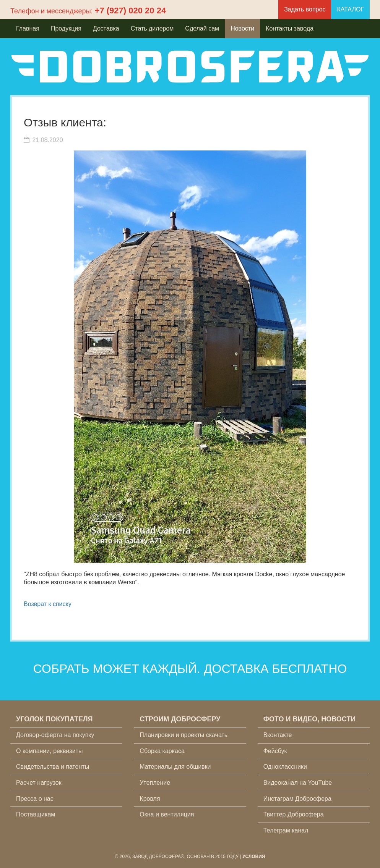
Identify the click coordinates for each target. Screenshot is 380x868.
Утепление (155, 783)
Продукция (66, 28)
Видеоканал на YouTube (298, 783)
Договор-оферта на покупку (55, 735)
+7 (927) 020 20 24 (131, 11)
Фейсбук (275, 751)
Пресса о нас (35, 799)
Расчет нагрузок (39, 783)
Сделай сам (202, 28)
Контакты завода (290, 28)
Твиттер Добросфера (294, 814)
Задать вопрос (305, 9)
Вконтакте (278, 735)
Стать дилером (152, 28)
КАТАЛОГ (350, 9)
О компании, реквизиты (49, 751)
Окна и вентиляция (167, 814)
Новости (242, 28)
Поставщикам (36, 814)
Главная (28, 28)
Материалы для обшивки (175, 767)
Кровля (150, 799)
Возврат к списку (48, 604)
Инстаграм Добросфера (297, 799)
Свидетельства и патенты (53, 767)
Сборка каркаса (162, 751)
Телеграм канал (286, 830)
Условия (254, 857)
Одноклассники (285, 767)
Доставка (106, 28)
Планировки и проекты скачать (184, 735)
